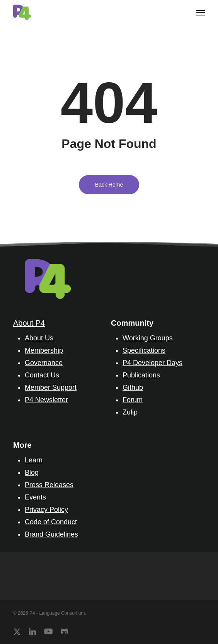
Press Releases (49, 485)
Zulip (130, 412)
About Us (39, 338)
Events (35, 497)
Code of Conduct (51, 522)
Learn (34, 460)
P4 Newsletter (46, 400)
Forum (133, 400)
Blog (32, 472)
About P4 (29, 323)
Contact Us (42, 375)
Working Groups (148, 338)
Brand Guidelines (51, 534)
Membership (44, 350)
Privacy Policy (46, 510)
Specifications (144, 350)
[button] (201, 12)
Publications (141, 375)
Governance (44, 363)
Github (133, 387)
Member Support (51, 387)
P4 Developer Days (152, 363)
